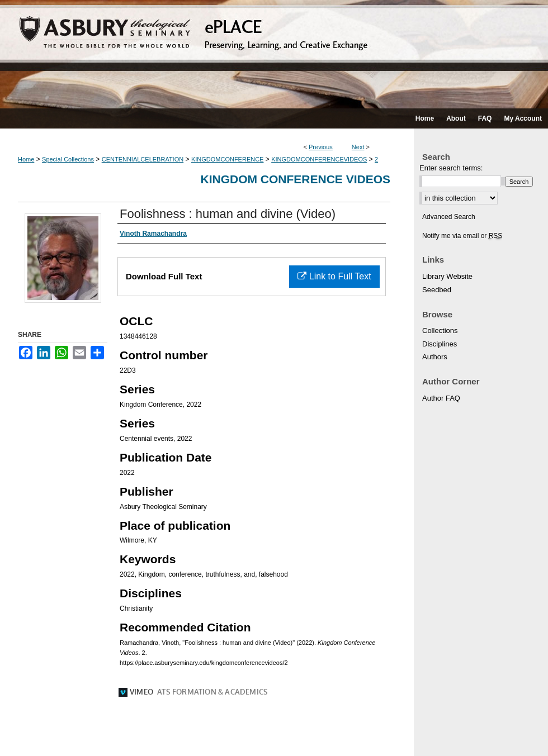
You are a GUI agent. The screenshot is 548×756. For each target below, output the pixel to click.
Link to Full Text (334, 276)
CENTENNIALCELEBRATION (143, 159)
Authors (435, 357)
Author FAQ (441, 398)
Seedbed (437, 290)
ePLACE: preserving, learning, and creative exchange (274, 54)
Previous (321, 147)
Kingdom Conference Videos (295, 179)
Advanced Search (449, 217)
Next (358, 147)
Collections (440, 331)
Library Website (447, 276)
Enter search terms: (451, 168)
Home (26, 159)
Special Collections (68, 159)
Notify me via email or (462, 236)
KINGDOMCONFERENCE (228, 159)
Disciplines (440, 344)
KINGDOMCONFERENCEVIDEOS (319, 159)
